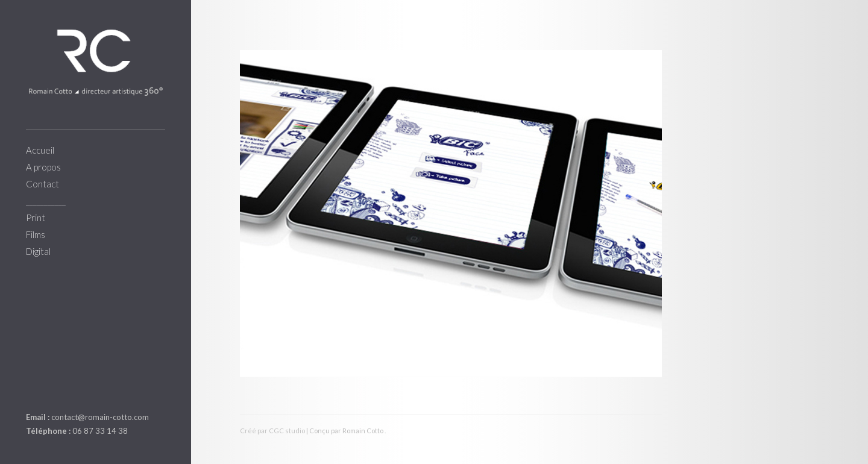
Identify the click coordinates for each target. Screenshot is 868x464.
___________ (46, 201)
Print (36, 218)
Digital (38, 251)
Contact (42, 184)
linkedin (33, 389)
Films (36, 234)
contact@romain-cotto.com (100, 417)
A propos (43, 167)
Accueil (40, 150)
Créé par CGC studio (272, 431)
